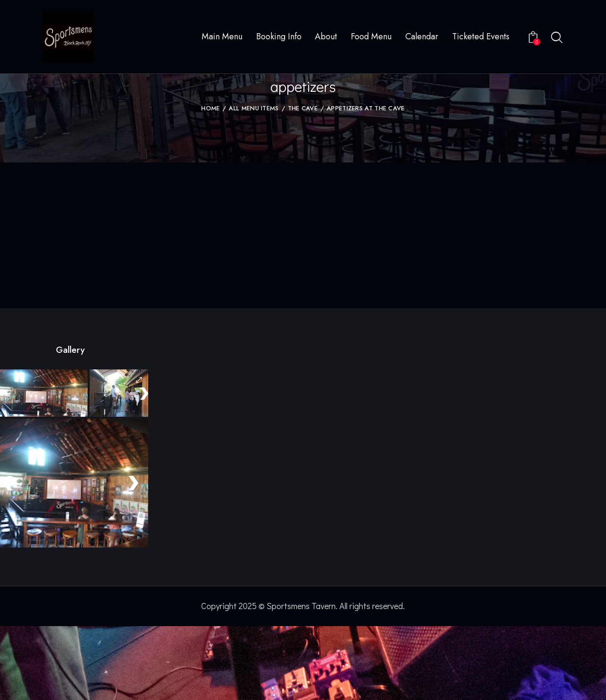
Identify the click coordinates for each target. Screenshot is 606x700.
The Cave (303, 182)
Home (210, 182)
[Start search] (557, 38)
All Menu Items (254, 182)
